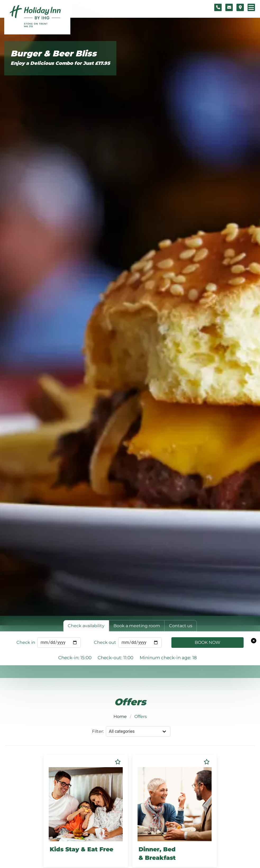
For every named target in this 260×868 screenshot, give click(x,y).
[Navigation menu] (251, 7)
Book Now (207, 642)
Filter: (98, 731)
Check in (26, 642)
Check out (105, 642)
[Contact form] (229, 7)
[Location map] (240, 7)
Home (120, 716)
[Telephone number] (218, 7)
